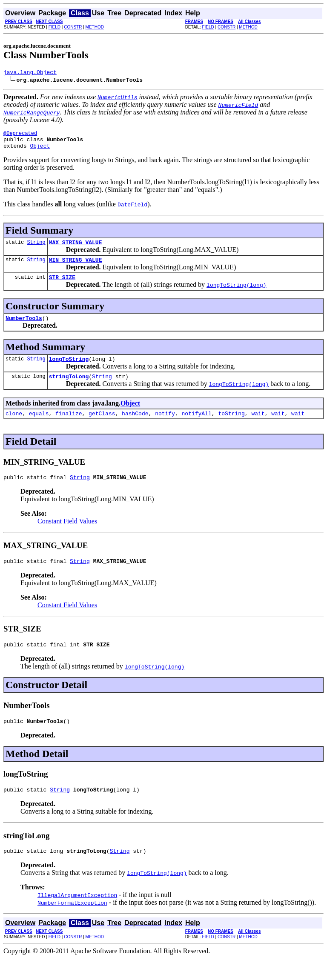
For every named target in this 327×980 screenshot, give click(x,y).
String (36, 248)
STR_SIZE (62, 286)
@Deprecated (20, 136)
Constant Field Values (67, 536)
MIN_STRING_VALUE (76, 267)
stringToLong (69, 389)
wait (258, 427)
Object (40, 151)
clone (14, 427)
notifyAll (197, 427)
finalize (69, 427)
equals (39, 427)
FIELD (54, 27)
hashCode (135, 427)
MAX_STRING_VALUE (76, 249)
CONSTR (73, 27)
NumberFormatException (72, 924)
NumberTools (24, 328)
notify (165, 427)
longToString (69, 370)
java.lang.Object (30, 73)
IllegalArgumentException (77, 917)
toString (231, 427)
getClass (102, 427)
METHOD (95, 27)
